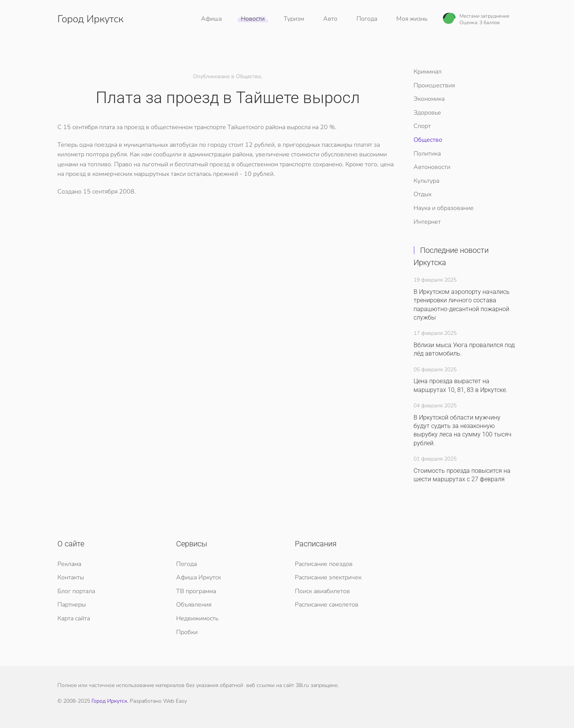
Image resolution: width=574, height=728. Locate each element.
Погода (367, 19)
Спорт (422, 126)
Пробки (187, 632)
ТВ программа (196, 591)
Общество (428, 140)
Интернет (427, 222)
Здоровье (427, 113)
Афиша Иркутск (199, 577)
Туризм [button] (294, 19)
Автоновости (432, 167)
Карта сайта (74, 618)
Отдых (423, 194)
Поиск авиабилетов (322, 591)
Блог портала (76, 591)
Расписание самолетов (327, 605)
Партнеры (72, 605)
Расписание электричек (328, 577)
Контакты (71, 577)
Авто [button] (330, 19)
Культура (426, 181)
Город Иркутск (109, 701)
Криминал (428, 72)
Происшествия (434, 85)
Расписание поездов (324, 564)
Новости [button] (253, 19)
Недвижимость (197, 618)
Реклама (69, 564)
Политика (427, 154)
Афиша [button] (211, 19)
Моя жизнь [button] (412, 19)
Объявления (194, 605)
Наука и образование (444, 208)
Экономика (429, 99)
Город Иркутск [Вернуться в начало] (90, 19)
